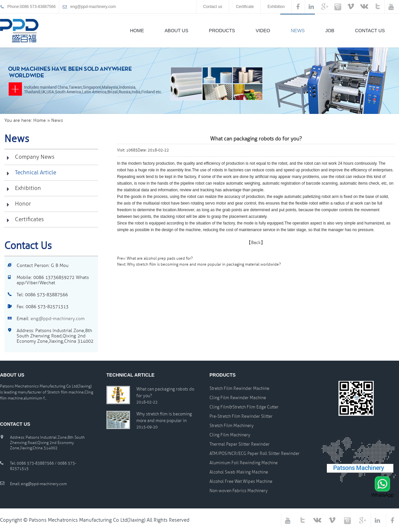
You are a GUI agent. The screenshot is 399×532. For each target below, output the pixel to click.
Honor (23, 204)
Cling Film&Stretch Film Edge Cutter (244, 407)
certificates (29, 219)
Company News (35, 157)
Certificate (245, 7)
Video (263, 31)
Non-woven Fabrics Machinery (239, 491)
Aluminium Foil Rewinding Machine (244, 463)
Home (137, 31)
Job (330, 31)
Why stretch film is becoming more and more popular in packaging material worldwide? (204, 265)
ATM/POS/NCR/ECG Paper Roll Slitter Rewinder (255, 454)
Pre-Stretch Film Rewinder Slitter (241, 416)
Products (222, 31)
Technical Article (36, 173)
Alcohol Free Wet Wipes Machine (241, 482)
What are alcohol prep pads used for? (160, 259)
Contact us (213, 7)
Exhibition (276, 7)
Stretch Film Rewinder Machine (239, 389)
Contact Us (370, 31)
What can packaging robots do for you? (165, 393)
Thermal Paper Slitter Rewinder (240, 444)
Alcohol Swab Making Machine (239, 472)
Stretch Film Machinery (232, 426)
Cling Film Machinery (230, 435)
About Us (176, 31)
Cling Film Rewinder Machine (238, 398)
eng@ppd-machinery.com (93, 7)
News (298, 31)
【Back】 (256, 243)
